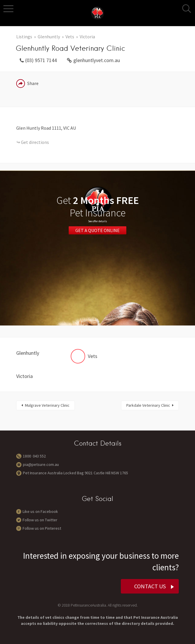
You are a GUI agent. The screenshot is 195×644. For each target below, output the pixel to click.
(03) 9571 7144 (41, 60)
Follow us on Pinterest (42, 528)
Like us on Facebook (40, 511)
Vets (70, 37)
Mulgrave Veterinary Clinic (47, 405)
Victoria (87, 37)
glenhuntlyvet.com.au (97, 60)
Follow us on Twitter (40, 520)
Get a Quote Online (98, 230)
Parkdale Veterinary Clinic (148, 405)
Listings (24, 37)
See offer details (98, 221)
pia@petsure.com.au (41, 464)
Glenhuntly (49, 37)
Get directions (35, 142)
